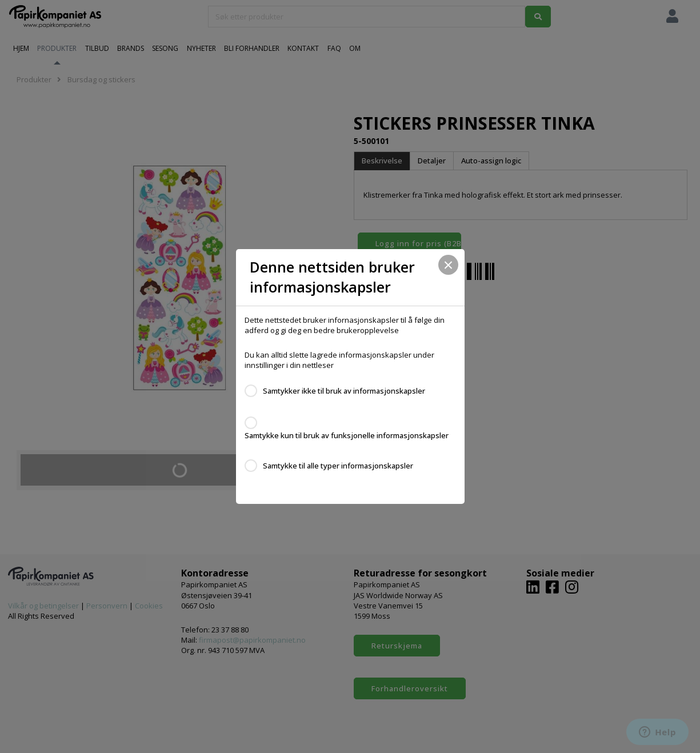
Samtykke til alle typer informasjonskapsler (338, 466)
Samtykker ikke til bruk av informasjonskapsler (344, 391)
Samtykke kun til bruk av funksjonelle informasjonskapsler (347, 435)
